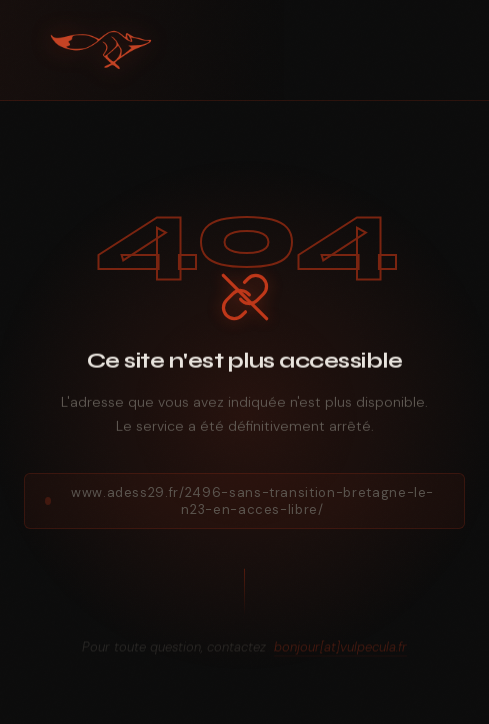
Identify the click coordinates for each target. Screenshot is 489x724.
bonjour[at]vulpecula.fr (340, 651)
